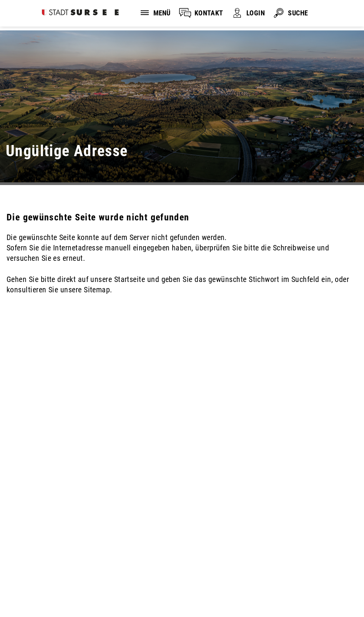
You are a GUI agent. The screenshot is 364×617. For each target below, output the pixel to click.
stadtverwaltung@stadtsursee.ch (59, 549)
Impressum (120, 581)
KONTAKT (209, 13)
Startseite (130, 279)
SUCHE (298, 13)
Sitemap (26, 591)
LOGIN (256, 13)
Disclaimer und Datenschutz (46, 581)
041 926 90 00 (29, 539)
